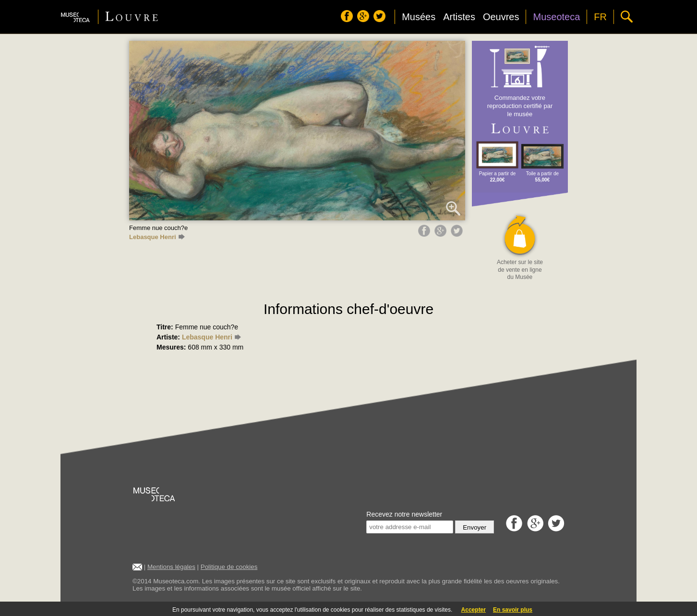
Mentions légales (171, 567)
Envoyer (475, 527)
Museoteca (556, 17)
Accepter (474, 610)
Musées (419, 17)
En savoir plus (513, 610)
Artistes (459, 17)
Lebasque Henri (157, 237)
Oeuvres (501, 17)
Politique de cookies (229, 567)
